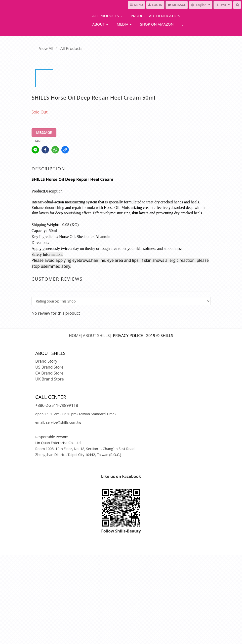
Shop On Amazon (157, 24)
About (100, 24)
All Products (107, 16)
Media (124, 24)
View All (46, 48)
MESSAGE (44, 133)
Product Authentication (156, 16)
